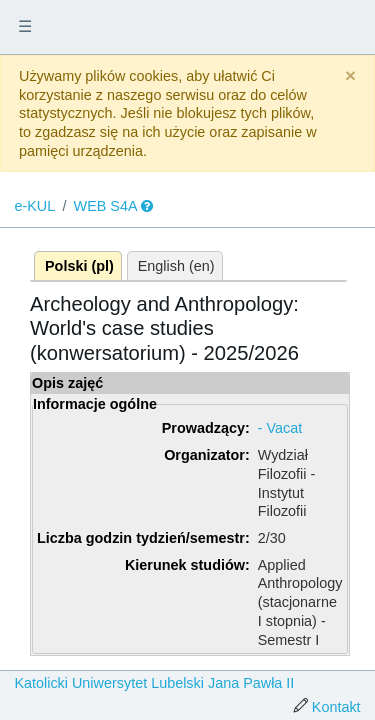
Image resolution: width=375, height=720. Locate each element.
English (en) (176, 266)
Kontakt (336, 707)
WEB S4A (106, 206)
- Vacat (280, 428)
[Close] (350, 76)
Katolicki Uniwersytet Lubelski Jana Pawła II (154, 683)
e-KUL (34, 206)
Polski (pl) (79, 266)
